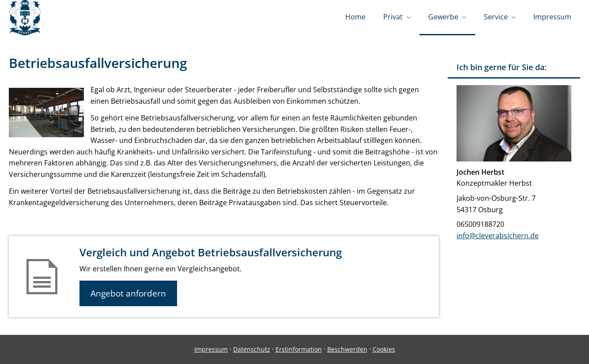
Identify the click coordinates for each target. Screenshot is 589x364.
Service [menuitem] (496, 17)
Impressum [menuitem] (552, 17)
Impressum (211, 349)
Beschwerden (347, 349)
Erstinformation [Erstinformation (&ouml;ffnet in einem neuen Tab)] (299, 349)
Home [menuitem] (355, 17)
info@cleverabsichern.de (498, 236)
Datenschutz (252, 349)
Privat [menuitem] (393, 17)
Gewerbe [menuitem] (443, 17)
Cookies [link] (384, 349)
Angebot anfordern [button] (128, 293)
